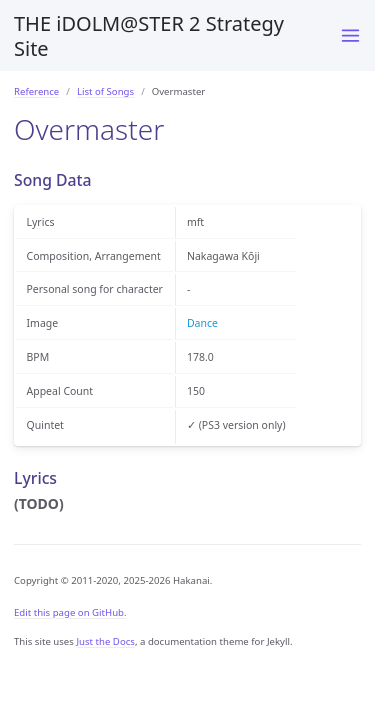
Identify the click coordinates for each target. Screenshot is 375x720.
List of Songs (105, 91)
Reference (36, 91)
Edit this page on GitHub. (70, 612)
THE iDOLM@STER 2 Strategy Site (149, 36)
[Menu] (350, 35)
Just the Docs (105, 641)
